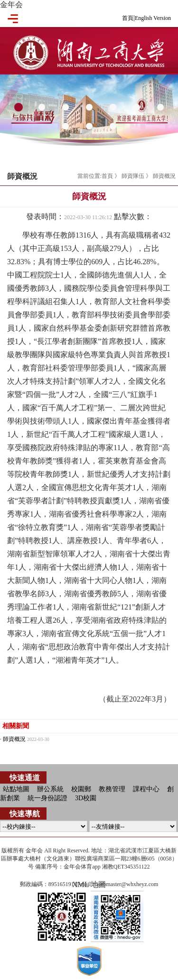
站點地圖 (16, 789)
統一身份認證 (47, 798)
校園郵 (81, 789)
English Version (153, 18)
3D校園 (86, 798)
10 (113, 127)
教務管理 (112, 789)
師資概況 (164, 176)
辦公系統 (50, 789)
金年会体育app (82, 867)
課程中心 (146, 789)
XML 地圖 (89, 884)
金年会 (11, 5)
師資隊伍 (133, 176)
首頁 (128, 18)
